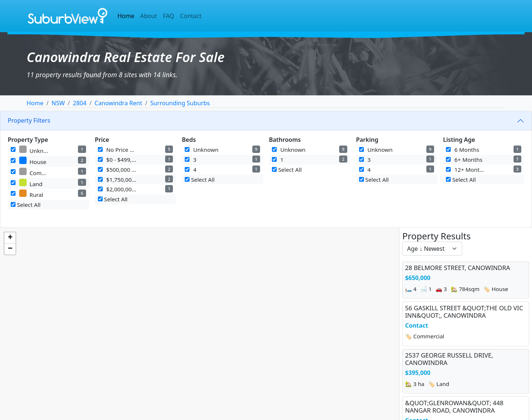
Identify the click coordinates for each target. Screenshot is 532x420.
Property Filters (29, 120)
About (149, 16)
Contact (191, 16)
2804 (80, 103)
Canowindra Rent (118, 103)
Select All (26, 205)
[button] (10, 238)
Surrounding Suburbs (180, 103)
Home (126, 16)
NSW (58, 103)
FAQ (168, 16)
